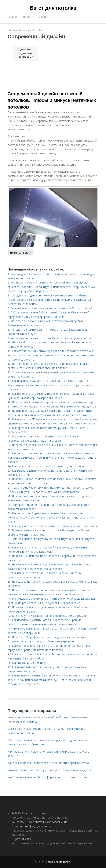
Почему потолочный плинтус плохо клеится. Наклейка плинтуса (54, 402)
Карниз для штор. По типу (29, 663)
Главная (13, 17)
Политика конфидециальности (31, 826)
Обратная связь (22, 839)
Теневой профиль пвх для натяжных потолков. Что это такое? (51, 308)
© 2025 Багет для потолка (29, 813)
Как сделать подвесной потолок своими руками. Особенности (51, 295)
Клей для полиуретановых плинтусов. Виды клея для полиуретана (55, 526)
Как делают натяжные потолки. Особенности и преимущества (51, 338)
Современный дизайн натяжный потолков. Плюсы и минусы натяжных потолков (52, 100)
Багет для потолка (53, 8)
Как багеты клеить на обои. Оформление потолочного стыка (48, 777)
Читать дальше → (20, 252)
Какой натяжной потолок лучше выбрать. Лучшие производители (50, 770)
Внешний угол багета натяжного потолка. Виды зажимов (49, 616)
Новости (29, 17)
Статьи (44, 17)
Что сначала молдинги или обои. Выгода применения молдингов (54, 406)
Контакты (18, 822)
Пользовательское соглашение (47, 822)
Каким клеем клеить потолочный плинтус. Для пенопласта (50, 466)
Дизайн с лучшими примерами (26, 53)
